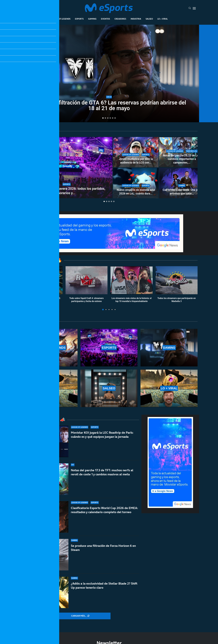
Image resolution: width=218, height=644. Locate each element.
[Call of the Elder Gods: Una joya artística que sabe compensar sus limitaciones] (182, 183)
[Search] (190, 8)
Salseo (149, 19)
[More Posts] (80, 616)
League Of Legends (60, 19)
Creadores (120, 19)
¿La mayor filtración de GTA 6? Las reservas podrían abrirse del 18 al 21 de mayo (109, 105)
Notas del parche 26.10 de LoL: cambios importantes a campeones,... (182, 159)
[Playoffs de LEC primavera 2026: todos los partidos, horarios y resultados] (67, 168)
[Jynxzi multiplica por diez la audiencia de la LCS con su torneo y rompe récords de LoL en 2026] (136, 152)
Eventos (105, 19)
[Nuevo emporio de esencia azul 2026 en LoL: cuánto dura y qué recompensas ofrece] (136, 183)
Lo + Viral (163, 19)
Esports (79, 19)
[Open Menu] (194, 8)
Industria (136, 19)
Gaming (92, 19)
